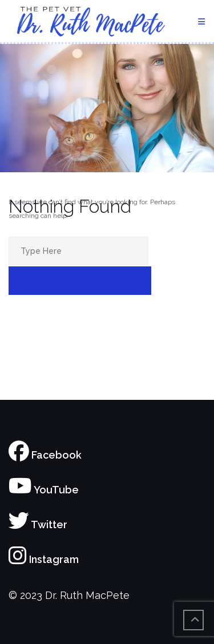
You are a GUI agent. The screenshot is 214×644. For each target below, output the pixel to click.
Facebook (45, 455)
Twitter (38, 524)
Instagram (44, 559)
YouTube (44, 490)
